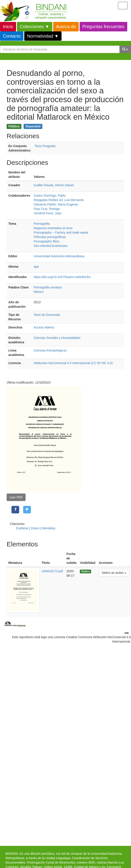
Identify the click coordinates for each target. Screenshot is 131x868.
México (39, 292)
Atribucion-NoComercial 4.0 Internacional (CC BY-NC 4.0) (73, 363)
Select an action (114, 572)
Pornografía (42, 224)
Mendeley (49, 528)
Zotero (35, 528)
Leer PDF (16, 497)
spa (36, 267)
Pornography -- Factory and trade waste (61, 232)
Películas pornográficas (50, 237)
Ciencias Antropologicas (50, 350)
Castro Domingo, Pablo (50, 196)
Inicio (8, 27)
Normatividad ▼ (43, 36)
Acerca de (66, 27)
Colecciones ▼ (35, 27)
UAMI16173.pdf (52, 571)
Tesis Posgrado (45, 146)
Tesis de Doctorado (47, 315)
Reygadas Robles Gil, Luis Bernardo (59, 200)
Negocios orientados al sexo (53, 228)
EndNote (22, 528)
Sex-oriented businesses (51, 246)
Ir (125, 49)
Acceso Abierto (44, 327)
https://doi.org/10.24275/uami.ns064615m (62, 277)
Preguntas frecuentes (103, 27)
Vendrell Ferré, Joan (48, 213)
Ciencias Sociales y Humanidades (57, 338)
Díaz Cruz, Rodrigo (47, 209)
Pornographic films (47, 241)
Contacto (12, 36)
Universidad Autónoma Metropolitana (59, 256)
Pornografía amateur (48, 287)
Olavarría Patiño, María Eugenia (56, 204)
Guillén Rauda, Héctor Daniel (54, 185)
